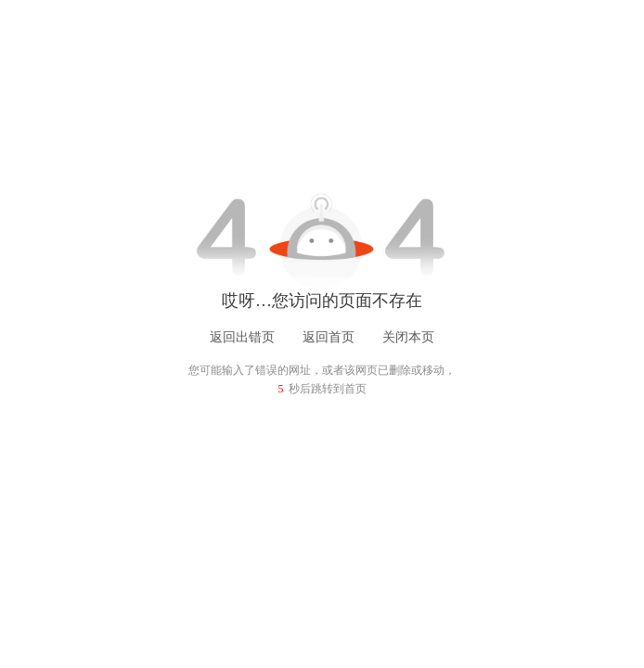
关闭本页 (408, 337)
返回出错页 (242, 337)
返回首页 (328, 337)
